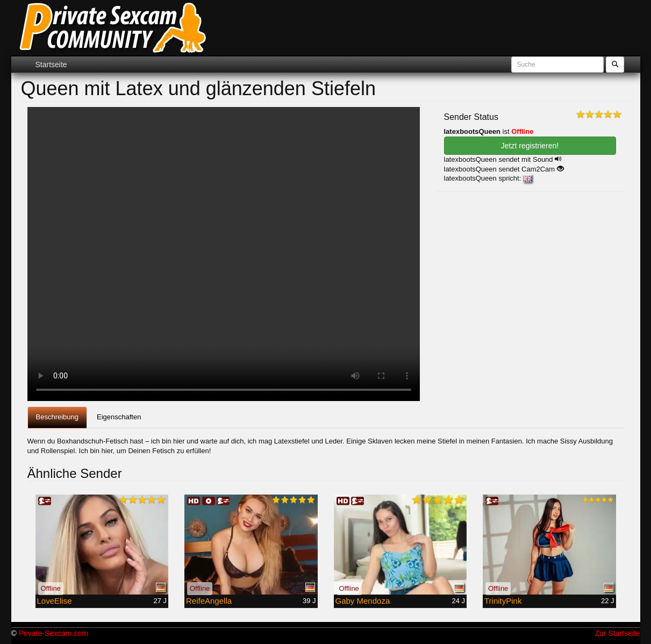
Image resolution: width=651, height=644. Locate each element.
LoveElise (55, 601)
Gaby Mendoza (363, 601)
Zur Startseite (617, 633)
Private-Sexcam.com (53, 633)
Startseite (51, 65)
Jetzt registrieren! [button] (530, 146)
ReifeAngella (209, 601)
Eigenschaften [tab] (119, 417)
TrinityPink (503, 601)
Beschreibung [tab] (58, 417)
